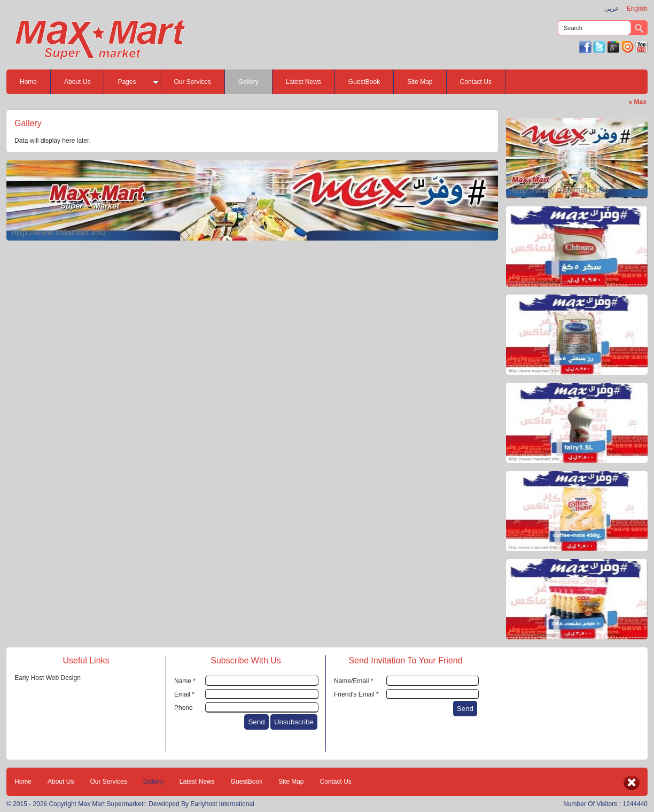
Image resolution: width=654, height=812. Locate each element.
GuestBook (364, 82)
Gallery (248, 82)
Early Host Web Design (48, 678)
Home (28, 82)
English (637, 9)
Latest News (303, 82)
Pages (132, 82)
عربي (612, 9)
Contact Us (476, 82)
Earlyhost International (222, 804)
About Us (77, 82)
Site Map (420, 82)
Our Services (192, 82)
